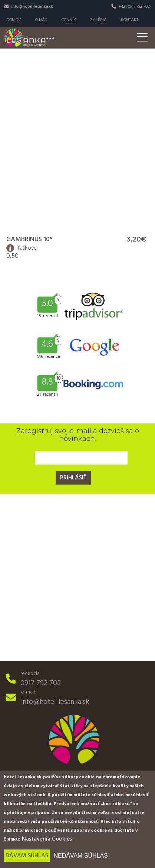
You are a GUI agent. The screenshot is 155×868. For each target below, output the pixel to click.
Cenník (69, 20)
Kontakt (130, 20)
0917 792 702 (41, 683)
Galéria (98, 20)
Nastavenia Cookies (47, 839)
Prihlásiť (73, 478)
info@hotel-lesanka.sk (32, 7)
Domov (14, 20)
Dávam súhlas (27, 856)
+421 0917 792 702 (134, 7)
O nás (41, 20)
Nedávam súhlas (80, 856)
